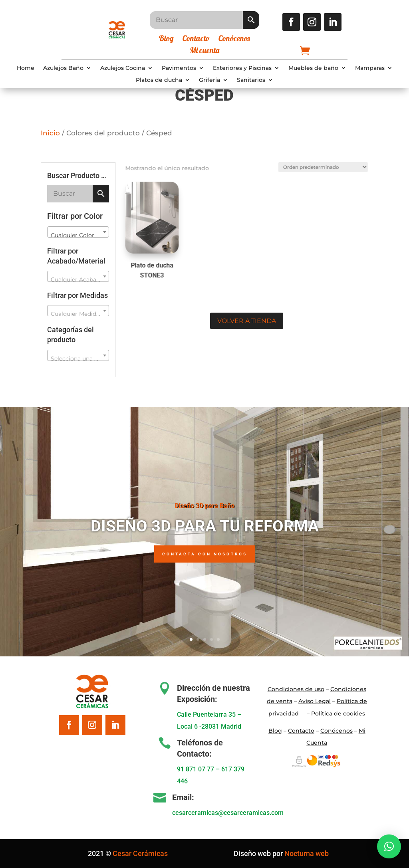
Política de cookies (338, 713)
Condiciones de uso (296, 689)
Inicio (50, 133)
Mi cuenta (204, 51)
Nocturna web (307, 853)
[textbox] (78, 279)
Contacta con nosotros (205, 557)
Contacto (196, 39)
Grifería (209, 80)
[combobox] (78, 232)
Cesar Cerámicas (140, 853)
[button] (389, 846)
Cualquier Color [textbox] (72, 235)
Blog (166, 39)
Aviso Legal (315, 701)
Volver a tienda (247, 321)
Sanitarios (251, 80)
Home (26, 68)
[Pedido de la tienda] (319, 166)
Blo (275, 731)
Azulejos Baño (63, 68)
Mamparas (370, 68)
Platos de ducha (159, 80)
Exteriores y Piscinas (242, 68)
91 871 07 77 (196, 769)
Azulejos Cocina (123, 68)
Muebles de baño (313, 68)
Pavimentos (179, 68)
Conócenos (234, 39)
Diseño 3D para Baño (204, 508)
